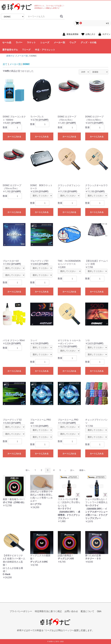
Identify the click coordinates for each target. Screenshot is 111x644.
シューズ (45, 42)
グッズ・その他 (88, 42)
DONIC (26, 64)
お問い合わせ (71, 611)
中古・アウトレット (45, 50)
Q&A (99, 611)
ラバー (19, 42)
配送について (87, 611)
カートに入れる (14, 137)
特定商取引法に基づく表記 (48, 611)
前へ (28, 470)
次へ (72, 470)
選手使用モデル (10, 50)
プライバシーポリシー (21, 611)
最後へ (82, 470)
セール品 (7, 42)
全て (5, 64)
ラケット (31, 42)
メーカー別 (59, 42)
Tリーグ (26, 50)
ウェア (73, 42)
